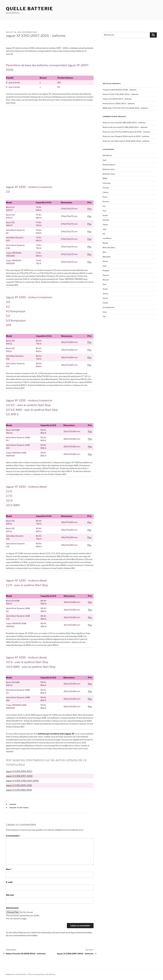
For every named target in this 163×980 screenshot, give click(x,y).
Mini (104, 252)
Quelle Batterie (29, 9)
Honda (105, 215)
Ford (104, 211)
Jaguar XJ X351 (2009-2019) (19, 785)
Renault (106, 280)
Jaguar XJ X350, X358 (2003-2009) (22, 781)
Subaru (105, 293)
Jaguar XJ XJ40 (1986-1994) (19, 790)
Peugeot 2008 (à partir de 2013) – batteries (132, 136)
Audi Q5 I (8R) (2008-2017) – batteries (130, 123)
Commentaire (13, 836)
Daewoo (106, 201)
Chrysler (106, 188)
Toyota (105, 303)
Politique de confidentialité (16, 974)
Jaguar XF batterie (19, 808)
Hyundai (106, 220)
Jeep (104, 229)
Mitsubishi (107, 257)
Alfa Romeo (107, 155)
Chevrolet (107, 183)
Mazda (105, 243)
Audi (104, 160)
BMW (105, 178)
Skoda (105, 289)
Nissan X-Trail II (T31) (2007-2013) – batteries (120, 94)
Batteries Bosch (109, 165)
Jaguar (13, 804)
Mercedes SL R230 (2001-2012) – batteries (132, 141)
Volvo (105, 312)
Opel (104, 266)
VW (104, 317)
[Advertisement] (50, 126)
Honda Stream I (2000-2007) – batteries (119, 103)
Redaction (32, 32)
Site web (10, 895)
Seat (104, 284)
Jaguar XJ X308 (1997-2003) (19, 776)
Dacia (105, 197)
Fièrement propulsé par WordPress (42, 974)
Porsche (106, 275)
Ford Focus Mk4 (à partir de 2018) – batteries (133, 132)
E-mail (10, 882)
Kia (104, 234)
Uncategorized (108, 307)
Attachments (12, 908)
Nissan (105, 261)
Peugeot (106, 270)
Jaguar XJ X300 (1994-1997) (19, 771)
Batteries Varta (109, 169)
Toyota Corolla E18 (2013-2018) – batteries (120, 90)
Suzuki (105, 298)
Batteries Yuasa (109, 174)
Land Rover (107, 238)
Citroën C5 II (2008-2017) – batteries (117, 99)
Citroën (106, 192)
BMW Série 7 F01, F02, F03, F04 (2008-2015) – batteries (125, 108)
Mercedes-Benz (109, 247)
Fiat (104, 206)
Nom (9, 869)
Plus (89, 209)
